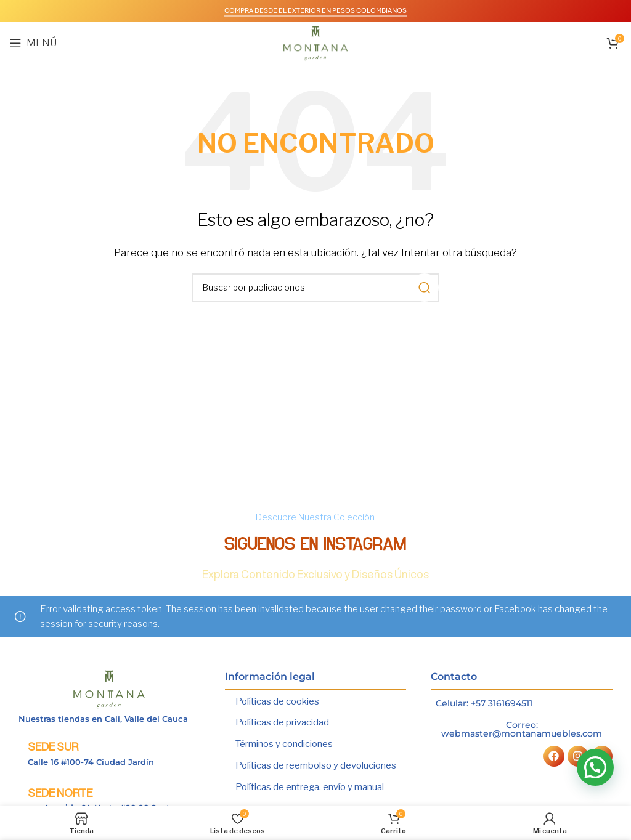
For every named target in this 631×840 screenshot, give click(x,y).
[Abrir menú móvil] (33, 43)
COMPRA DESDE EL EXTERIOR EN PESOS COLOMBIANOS (315, 10)
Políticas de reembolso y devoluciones (316, 764)
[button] (595, 767)
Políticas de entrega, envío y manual (310, 785)
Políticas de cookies (277, 701)
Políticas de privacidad (282, 722)
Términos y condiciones (284, 743)
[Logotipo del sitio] (316, 42)
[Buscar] (315, 288)
